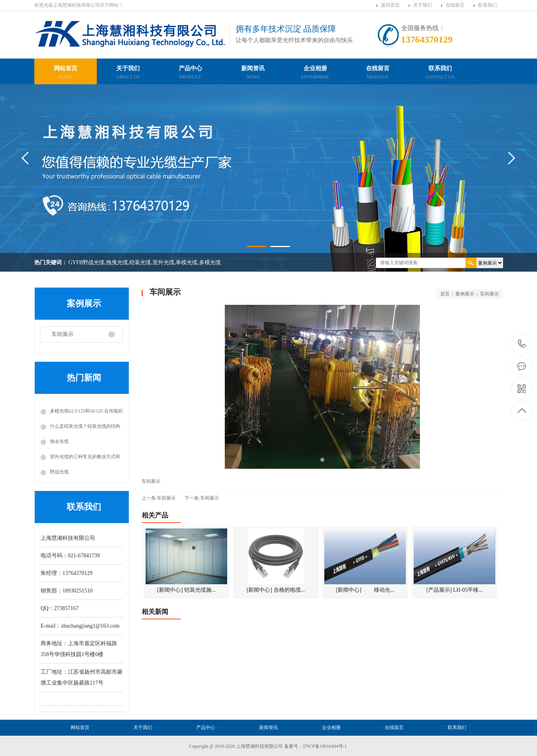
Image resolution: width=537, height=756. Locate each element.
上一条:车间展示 (159, 498)
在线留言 (455, 5)
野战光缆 (59, 472)
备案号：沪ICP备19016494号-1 (316, 746)
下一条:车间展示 (202, 498)
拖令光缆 (59, 441)
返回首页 (390, 5)
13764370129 (522, 344)
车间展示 (62, 334)
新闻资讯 (253, 73)
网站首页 (66, 73)
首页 (445, 294)
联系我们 (487, 5)
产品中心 (190, 73)
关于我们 (423, 5)
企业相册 (315, 73)
